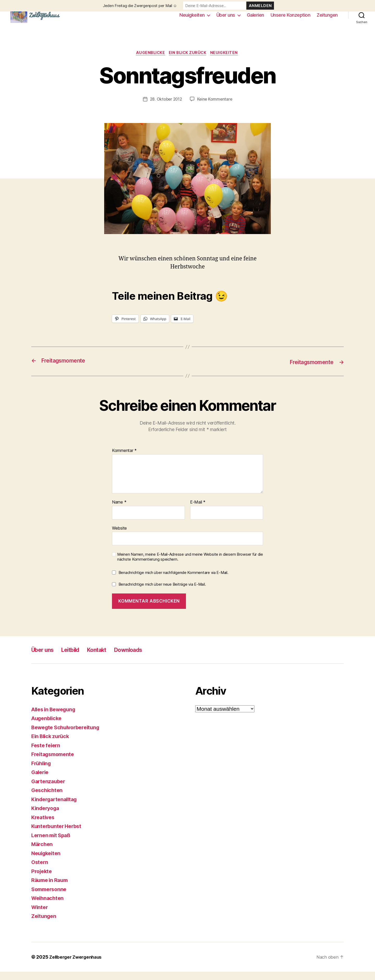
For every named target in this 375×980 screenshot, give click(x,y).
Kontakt (106, 658)
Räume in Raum (51, 888)
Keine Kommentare (216, 108)
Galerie (41, 780)
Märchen (43, 852)
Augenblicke (149, 61)
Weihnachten (48, 906)
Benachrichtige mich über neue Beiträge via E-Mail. (162, 593)
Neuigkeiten (192, 19)
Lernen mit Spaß (52, 844)
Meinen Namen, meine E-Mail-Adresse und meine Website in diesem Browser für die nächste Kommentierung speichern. (190, 565)
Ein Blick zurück (189, 61)
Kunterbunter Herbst (58, 834)
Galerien (255, 19)
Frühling (42, 772)
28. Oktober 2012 (165, 108)
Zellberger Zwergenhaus (77, 965)
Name (119, 511)
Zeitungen (327, 19)
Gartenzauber (49, 790)
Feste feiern (47, 754)
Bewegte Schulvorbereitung (68, 736)
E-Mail (198, 511)
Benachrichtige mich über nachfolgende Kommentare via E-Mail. (173, 581)
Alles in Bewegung (56, 718)
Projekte (42, 880)
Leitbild (76, 658)
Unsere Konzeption (290, 19)
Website (119, 536)
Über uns (226, 19)
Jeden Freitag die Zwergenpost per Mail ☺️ (140, 6)
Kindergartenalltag (56, 808)
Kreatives (44, 826)
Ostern (40, 870)
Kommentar (124, 459)
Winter (40, 915)
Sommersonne (50, 898)
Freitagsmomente (54, 762)
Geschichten (48, 798)
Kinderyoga (46, 816)
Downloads (142, 658)
